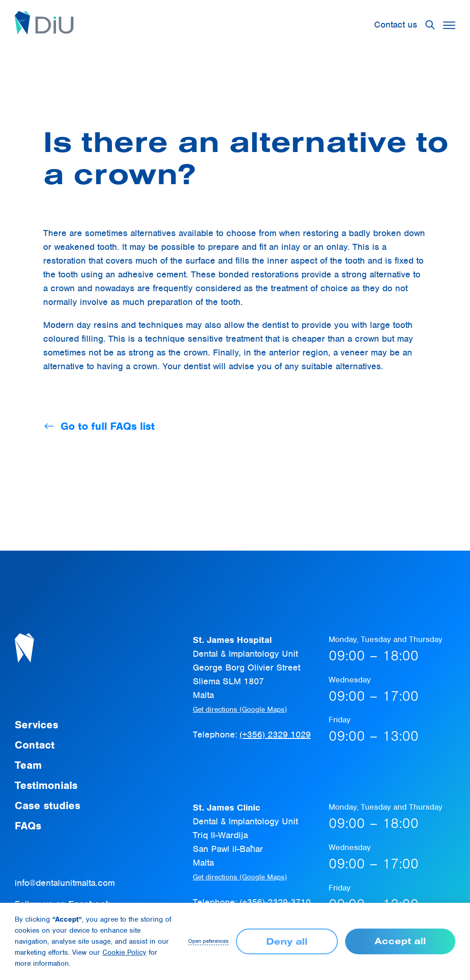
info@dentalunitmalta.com (65, 883)
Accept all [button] (400, 941)
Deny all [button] (287, 941)
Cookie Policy (124, 952)
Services (36, 725)
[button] (430, 25)
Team (28, 765)
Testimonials (46, 785)
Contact (35, 745)
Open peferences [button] (208, 941)
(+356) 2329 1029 (275, 735)
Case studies (48, 805)
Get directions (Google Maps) (240, 710)
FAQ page (173, 98)
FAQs (28, 826)
